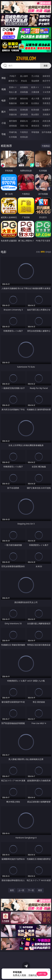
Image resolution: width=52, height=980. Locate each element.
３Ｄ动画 (46, 87)
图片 (4, 112)
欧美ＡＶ (35, 87)
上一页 (21, 890)
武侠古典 (46, 121)
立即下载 (42, 974)
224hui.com (26, 59)
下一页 (31, 890)
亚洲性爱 (13, 98)
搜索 (46, 66)
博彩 (4, 78)
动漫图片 (46, 110)
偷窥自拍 (13, 110)
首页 (12, 890)
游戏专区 (46, 76)
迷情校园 (13, 126)
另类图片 (46, 114)
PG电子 (13, 76)
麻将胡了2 (13, 81)
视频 (4, 89)
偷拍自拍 (24, 98)
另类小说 (24, 126)
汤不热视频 (46, 132)
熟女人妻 (13, 92)
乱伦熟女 (35, 103)
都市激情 (13, 121)
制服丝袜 (13, 103)
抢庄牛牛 (46, 81)
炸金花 (24, 81)
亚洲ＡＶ (13, 87)
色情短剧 (24, 137)
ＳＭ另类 (46, 92)
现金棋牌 (35, 81)
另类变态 (46, 103)
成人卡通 (35, 98)
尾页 (40, 890)
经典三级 (24, 103)
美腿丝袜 (13, 114)
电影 (4, 100)
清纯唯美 (24, 114)
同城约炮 (13, 132)
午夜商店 (24, 132)
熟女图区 (35, 114)
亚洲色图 (24, 110)
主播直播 (35, 92)
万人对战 (35, 76)
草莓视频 (35, 132)
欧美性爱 (46, 98)
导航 (4, 134)
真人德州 (24, 76)
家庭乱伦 (24, 121)
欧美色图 (35, 110)
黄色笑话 (35, 126)
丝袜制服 (24, 92)
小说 (4, 123)
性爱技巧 (46, 126)
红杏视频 (13, 137)
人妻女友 (35, 121)
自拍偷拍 (24, 87)
